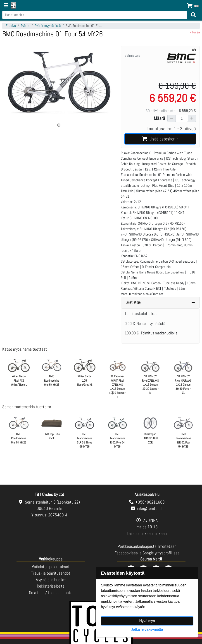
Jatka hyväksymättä (147, 629)
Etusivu (11, 26)
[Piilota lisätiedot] (193, 303)
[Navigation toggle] (6, 6)
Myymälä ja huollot (51, 580)
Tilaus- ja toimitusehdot (51, 573)
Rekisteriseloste (51, 586)
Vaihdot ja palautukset (51, 567)
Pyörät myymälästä (48, 26)
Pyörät (25, 26)
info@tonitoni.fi (150, 508)
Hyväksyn (147, 621)
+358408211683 (150, 502)
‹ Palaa (195, 32)
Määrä (159, 118)
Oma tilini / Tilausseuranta (51, 593)
